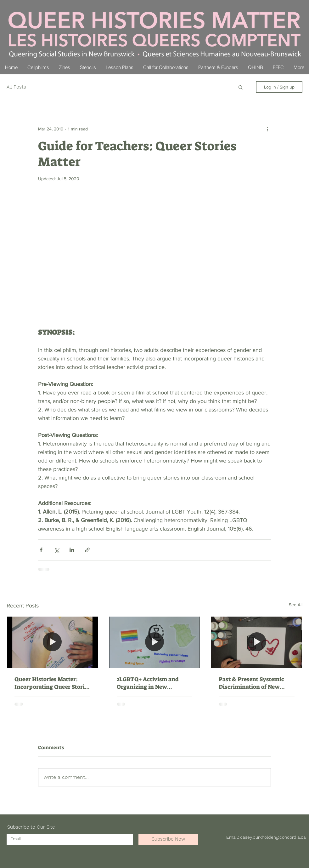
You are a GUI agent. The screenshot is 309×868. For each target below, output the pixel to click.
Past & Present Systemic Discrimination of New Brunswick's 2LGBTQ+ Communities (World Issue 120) (254, 683)
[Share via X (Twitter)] (56, 550)
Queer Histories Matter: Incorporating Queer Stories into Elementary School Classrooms (52, 683)
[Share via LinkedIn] (72, 550)
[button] (241, 87)
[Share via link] (87, 550)
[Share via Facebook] (41, 550)
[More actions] (267, 129)
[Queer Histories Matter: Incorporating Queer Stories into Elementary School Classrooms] (52, 642)
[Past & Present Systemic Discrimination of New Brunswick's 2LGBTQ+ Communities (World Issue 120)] (257, 642)
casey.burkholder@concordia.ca (273, 837)
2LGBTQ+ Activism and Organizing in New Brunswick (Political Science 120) (148, 683)
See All (296, 605)
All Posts (16, 87)
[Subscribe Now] (168, 839)
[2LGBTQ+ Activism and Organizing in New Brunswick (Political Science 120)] (155, 642)
